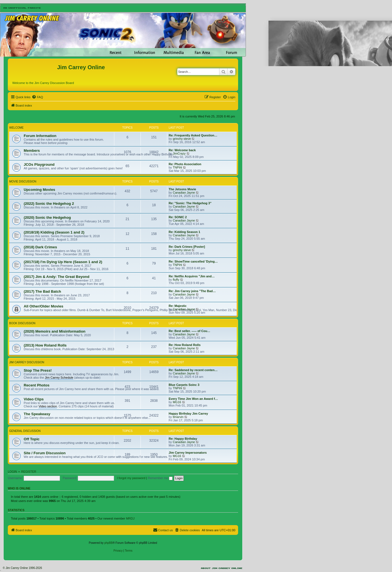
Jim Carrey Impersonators (188, 453)
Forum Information (40, 136)
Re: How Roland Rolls (185, 345)
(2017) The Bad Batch (42, 291)
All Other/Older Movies (43, 306)
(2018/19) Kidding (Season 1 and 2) (54, 232)
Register (29, 472)
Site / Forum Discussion (45, 453)
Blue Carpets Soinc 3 (184, 385)
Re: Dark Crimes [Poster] (187, 247)
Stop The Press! (38, 370)
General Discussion (25, 431)
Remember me (160, 478)
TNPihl (177, 167)
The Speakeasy (37, 414)
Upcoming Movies (39, 190)
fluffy (176, 280)
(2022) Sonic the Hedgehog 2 (49, 204)
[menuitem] (37, 97)
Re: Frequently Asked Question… (193, 135)
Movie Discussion (23, 182)
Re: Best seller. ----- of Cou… (189, 331)
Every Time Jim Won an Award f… (193, 399)
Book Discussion (22, 323)
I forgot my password (131, 478)
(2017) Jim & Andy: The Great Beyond (56, 277)
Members (32, 151)
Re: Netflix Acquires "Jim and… (192, 276)
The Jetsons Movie (182, 189)
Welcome (16, 128)
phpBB (108, 543)
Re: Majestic (178, 306)
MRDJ (130, 518)
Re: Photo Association (185, 164)
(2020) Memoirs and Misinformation (55, 331)
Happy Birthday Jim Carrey (188, 414)
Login (12, 472)
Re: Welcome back (182, 150)
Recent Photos (37, 385)
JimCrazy (179, 153)
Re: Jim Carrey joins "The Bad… (192, 291)
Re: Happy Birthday (183, 439)
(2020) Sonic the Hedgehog (47, 217)
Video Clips (34, 399)
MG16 (177, 402)
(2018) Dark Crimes (40, 247)
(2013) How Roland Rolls (45, 345)
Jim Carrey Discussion (27, 362)
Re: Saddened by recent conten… (193, 370)
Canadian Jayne (184, 193)
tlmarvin (178, 417)
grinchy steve (182, 139)
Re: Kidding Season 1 (184, 232)
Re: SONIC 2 (178, 217)
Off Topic (32, 439)
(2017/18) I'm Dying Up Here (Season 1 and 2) (63, 262)
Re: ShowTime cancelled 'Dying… (193, 261)
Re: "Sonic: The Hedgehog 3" (190, 203)
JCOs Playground (39, 164)
